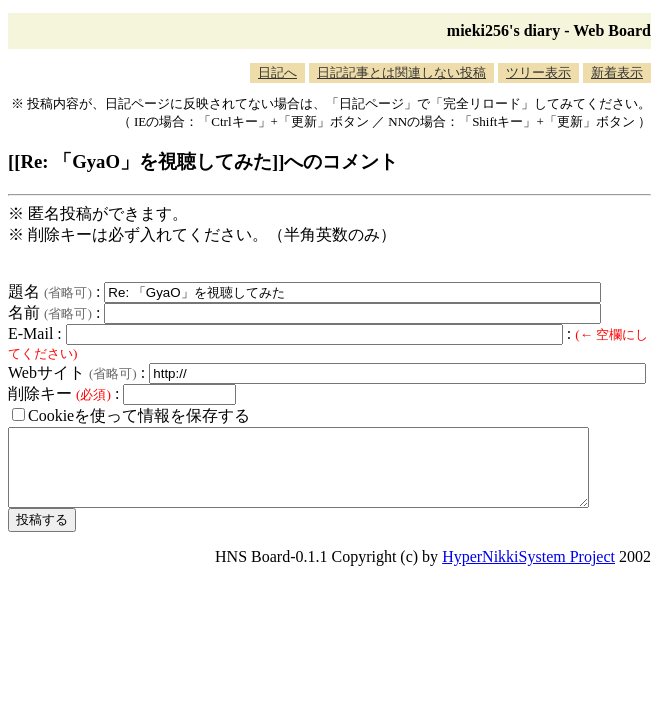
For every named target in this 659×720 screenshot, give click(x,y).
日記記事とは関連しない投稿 (401, 72)
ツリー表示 (538, 72)
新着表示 (617, 72)
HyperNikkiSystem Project (528, 571)
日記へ (277, 72)
